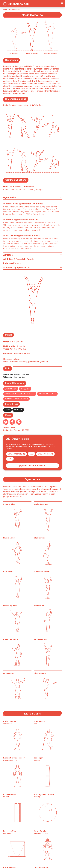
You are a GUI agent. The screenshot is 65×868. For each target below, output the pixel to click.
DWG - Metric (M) (45, 454)
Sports (6, 10)
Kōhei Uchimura (11, 639)
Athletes (25, 389)
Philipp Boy (39, 606)
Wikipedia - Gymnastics (14, 377)
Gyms (7, 410)
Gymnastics (15, 10)
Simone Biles (9, 504)
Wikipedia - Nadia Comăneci (16, 374)
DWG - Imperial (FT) (16, 454)
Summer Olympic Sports (16, 399)
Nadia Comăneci (41, 504)
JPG (10, 459)
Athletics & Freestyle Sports (20, 394)
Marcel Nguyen (10, 606)
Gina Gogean (40, 673)
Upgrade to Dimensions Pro (32, 466)
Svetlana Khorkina (42, 572)
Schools (18, 410)
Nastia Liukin (9, 538)
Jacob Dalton (9, 673)
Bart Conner (9, 572)
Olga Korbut (39, 538)
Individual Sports (47, 394)
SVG (31, 454)
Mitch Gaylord (40, 639)
